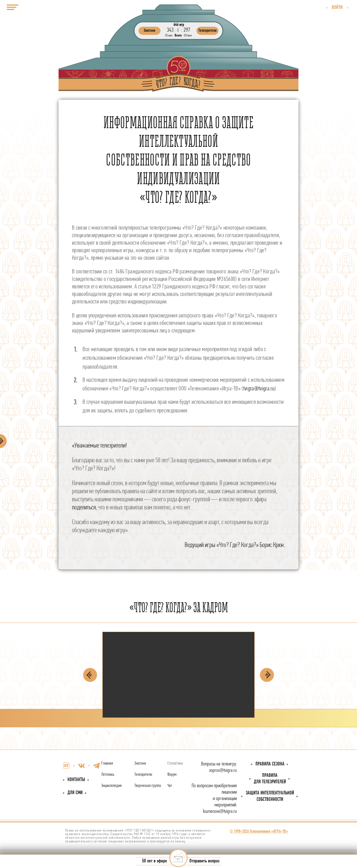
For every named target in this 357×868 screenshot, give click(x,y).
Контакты (76, 780)
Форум (172, 775)
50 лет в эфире (155, 861)
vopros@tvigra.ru (223, 771)
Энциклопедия (111, 786)
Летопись (108, 775)
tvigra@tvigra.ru (259, 389)
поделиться (84, 508)
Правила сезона (270, 764)
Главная (107, 764)
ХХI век (188, 36)
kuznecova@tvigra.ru (220, 812)
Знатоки (140, 764)
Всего (178, 36)
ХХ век (169, 36)
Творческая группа (148, 786)
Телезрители (143, 775)
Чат (170, 786)
